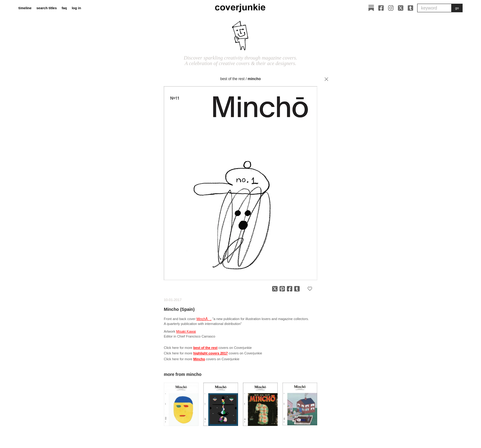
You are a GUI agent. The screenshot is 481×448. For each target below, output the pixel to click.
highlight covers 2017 (210, 353)
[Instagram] (391, 8)
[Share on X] (275, 289)
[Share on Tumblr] (297, 289)
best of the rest (232, 79)
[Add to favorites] (310, 289)
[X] (401, 8)
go (457, 8)
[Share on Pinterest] (282, 289)
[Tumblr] (410, 8)
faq (64, 8)
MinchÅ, (204, 319)
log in (76, 8)
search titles (47, 8)
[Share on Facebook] (290, 289)
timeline (25, 8)
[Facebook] (381, 8)
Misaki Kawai (186, 331)
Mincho (254, 79)
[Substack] (371, 8)
